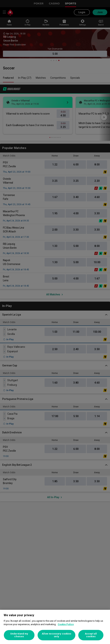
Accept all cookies (91, 635)
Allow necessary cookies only (57, 635)
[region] (55, 627)
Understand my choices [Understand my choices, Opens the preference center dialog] (19, 635)
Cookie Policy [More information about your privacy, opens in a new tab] (66, 624)
